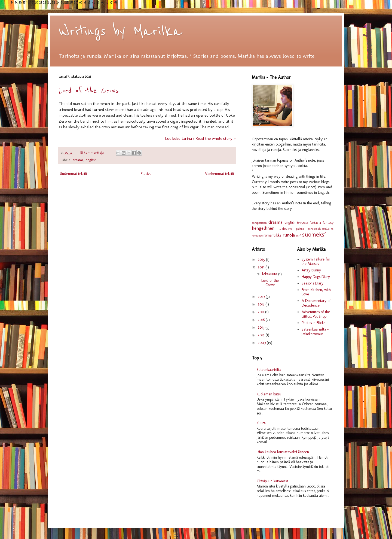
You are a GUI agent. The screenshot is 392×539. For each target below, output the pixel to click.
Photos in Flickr (313, 323)
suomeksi (314, 234)
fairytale (302, 223)
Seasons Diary (313, 283)
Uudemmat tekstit (73, 174)
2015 (262, 327)
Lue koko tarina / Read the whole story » (200, 138)
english (91, 160)
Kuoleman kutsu (269, 394)
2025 (262, 260)
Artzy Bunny (311, 270)
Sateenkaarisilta (269, 370)
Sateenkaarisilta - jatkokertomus (315, 332)
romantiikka (272, 235)
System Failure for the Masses (316, 262)
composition (259, 223)
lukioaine (285, 228)
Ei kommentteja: (93, 152)
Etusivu (146, 174)
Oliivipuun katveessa (273, 481)
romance (257, 235)
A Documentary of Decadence (316, 303)
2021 (262, 267)
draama (78, 160)
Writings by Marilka (120, 31)
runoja (289, 235)
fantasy (328, 222)
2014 (262, 335)
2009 (262, 343)
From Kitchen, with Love (316, 292)
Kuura (261, 423)
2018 (262, 304)
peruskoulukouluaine (321, 229)
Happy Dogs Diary (316, 277)
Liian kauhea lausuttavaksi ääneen (283, 452)
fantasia (315, 222)
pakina (300, 229)
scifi (299, 235)
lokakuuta (270, 274)
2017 (261, 312)
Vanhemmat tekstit (220, 174)
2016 (262, 320)
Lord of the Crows (89, 91)
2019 (262, 297)
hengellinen (263, 228)
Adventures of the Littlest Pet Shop (316, 314)
